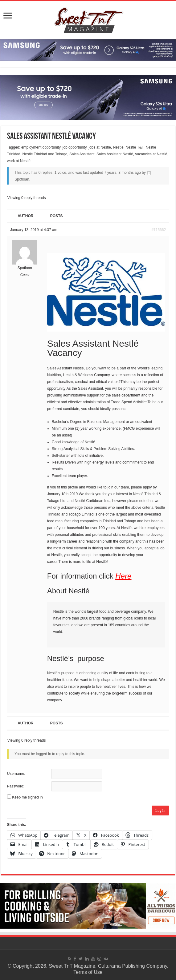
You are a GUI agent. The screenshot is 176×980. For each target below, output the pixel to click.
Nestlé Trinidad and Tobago (45, 154)
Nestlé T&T (134, 147)
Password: (16, 786)
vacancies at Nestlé (151, 154)
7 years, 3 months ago (123, 173)
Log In (160, 811)
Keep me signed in (27, 797)
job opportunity (75, 147)
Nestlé (118, 147)
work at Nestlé (19, 161)
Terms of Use (88, 972)
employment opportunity (41, 147)
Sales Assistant (82, 154)
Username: (16, 774)
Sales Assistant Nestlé (115, 154)
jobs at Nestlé (100, 147)
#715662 (159, 230)
